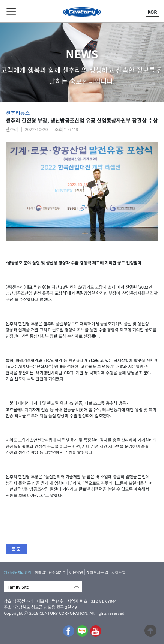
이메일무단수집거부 (50, 572)
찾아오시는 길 (97, 572)
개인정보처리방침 (18, 572)
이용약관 (76, 572)
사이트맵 (118, 572)
